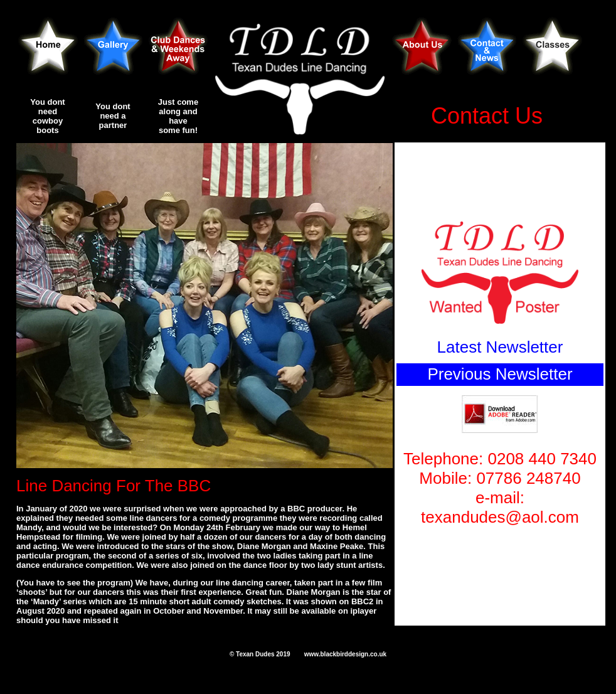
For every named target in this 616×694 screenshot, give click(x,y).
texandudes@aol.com (500, 517)
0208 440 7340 (542, 459)
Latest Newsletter (500, 347)
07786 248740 (528, 478)
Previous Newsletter (500, 374)
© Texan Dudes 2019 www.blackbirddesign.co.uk (308, 654)
